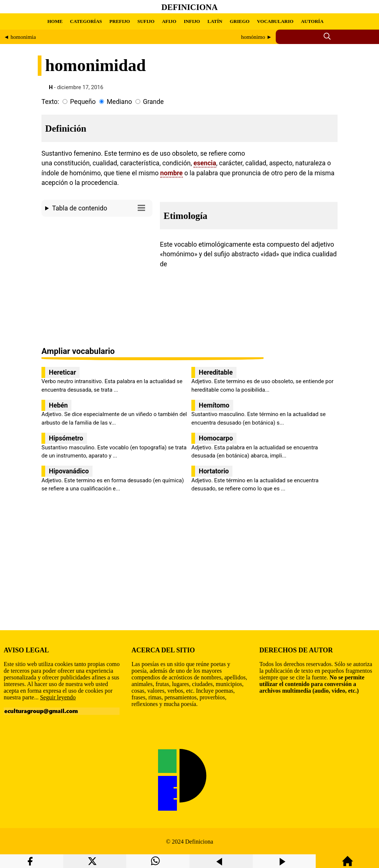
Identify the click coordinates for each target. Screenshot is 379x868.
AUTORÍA (312, 21)
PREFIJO (120, 21)
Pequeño (83, 102)
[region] (97, 282)
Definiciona (189, 7)
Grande (153, 102)
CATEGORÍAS (86, 21)
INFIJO (192, 21)
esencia (205, 163)
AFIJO (169, 21)
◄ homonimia (20, 37)
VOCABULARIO (275, 21)
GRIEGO (240, 21)
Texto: (50, 102)
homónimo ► (256, 37)
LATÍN (215, 21)
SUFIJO (146, 21)
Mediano (119, 102)
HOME (55, 21)
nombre (172, 173)
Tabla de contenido (100, 208)
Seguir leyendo (58, 697)
